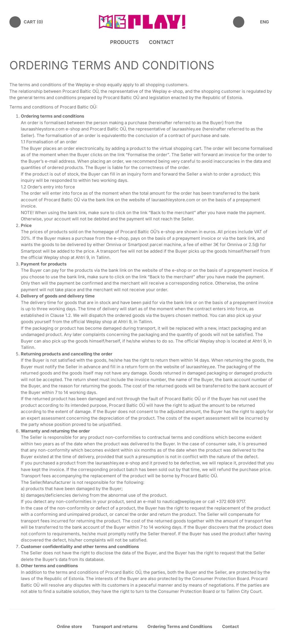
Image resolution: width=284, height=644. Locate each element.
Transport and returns (115, 626)
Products (124, 42)
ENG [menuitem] (264, 22)
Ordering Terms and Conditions (180, 626)
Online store (69, 626)
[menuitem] (267, 22)
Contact (161, 42)
